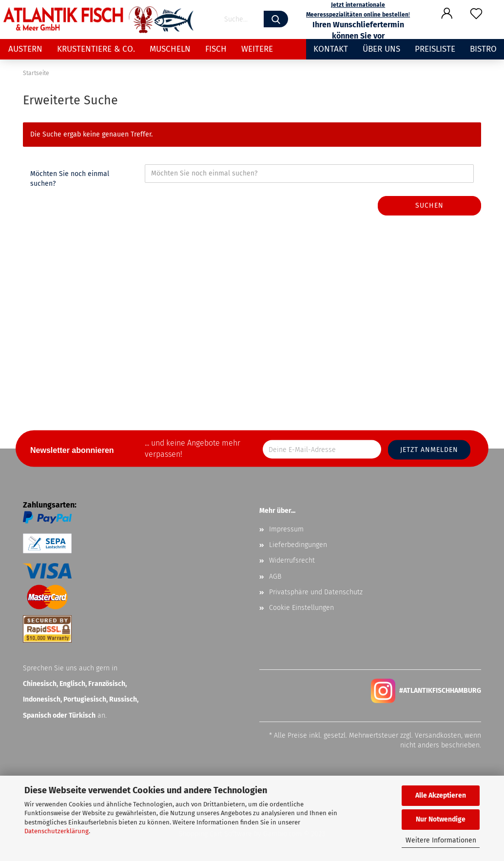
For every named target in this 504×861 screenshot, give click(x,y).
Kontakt (331, 49)
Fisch (216, 49)
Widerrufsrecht (292, 560)
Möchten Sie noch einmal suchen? (70, 179)
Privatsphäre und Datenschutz (316, 592)
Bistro (483, 49)
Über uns (381, 49)
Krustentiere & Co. (96, 49)
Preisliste (435, 49)
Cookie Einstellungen (301, 608)
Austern (25, 49)
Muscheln (170, 49)
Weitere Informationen (441, 840)
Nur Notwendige (441, 819)
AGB (275, 577)
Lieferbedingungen (298, 545)
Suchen (429, 205)
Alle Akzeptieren (441, 795)
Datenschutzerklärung (57, 831)
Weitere (257, 49)
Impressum (286, 529)
